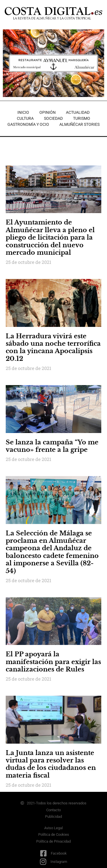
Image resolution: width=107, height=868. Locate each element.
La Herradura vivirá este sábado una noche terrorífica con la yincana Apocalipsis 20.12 (53, 347)
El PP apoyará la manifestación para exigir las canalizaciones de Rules (53, 662)
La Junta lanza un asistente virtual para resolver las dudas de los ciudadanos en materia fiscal (51, 764)
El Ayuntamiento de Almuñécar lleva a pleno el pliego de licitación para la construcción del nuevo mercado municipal (50, 237)
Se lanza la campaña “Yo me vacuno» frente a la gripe (52, 446)
